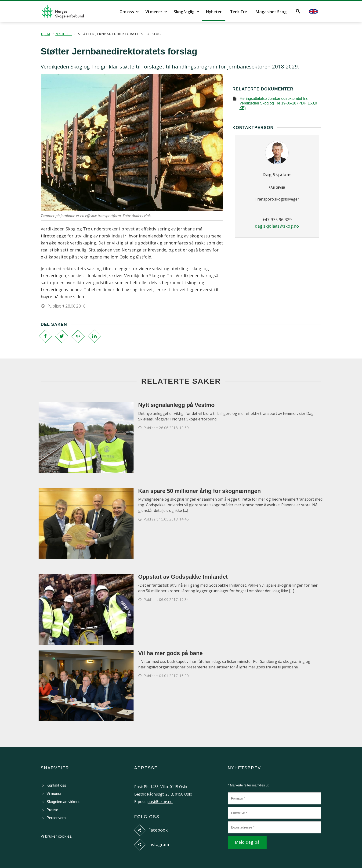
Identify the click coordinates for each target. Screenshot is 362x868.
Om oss (127, 12)
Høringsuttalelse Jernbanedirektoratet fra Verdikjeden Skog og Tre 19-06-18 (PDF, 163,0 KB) (278, 103)
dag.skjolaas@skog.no (277, 226)
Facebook (158, 830)
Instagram (159, 844)
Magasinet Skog (271, 12)
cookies (65, 836)
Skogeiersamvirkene (63, 802)
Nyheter (214, 12)
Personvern (56, 818)
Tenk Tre (239, 12)
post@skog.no (160, 802)
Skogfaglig (184, 12)
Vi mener (154, 12)
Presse (52, 810)
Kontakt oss (56, 785)
